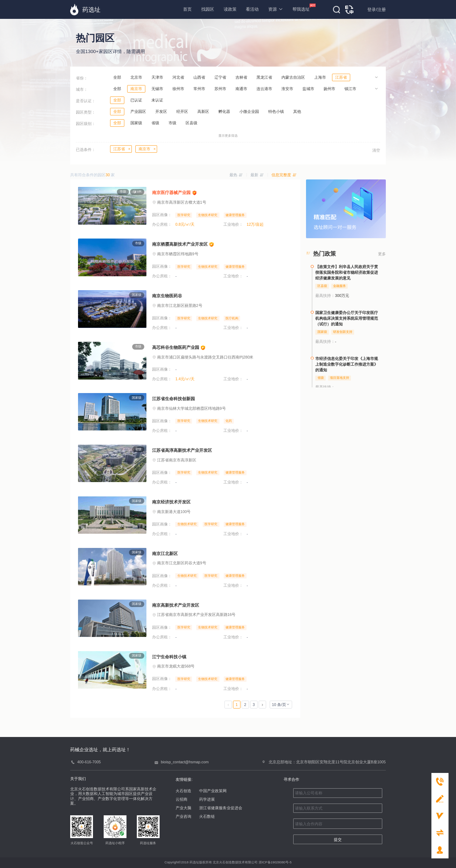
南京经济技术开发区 (171, 502)
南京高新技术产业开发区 (176, 605)
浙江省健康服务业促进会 (221, 808)
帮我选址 (301, 8)
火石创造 (183, 791)
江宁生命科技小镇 (169, 657)
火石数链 (207, 816)
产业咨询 (183, 816)
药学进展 (207, 799)
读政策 (230, 9)
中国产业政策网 (213, 791)
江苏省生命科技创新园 (173, 399)
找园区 (208, 9)
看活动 (252, 9)
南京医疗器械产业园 (171, 193)
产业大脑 (183, 808)
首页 (187, 9)
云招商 (182, 799)
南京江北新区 (165, 554)
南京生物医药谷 (167, 296)
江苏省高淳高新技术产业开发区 (182, 450)
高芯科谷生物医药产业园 (176, 347)
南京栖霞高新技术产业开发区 (180, 244)
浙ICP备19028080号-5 (275, 862)
